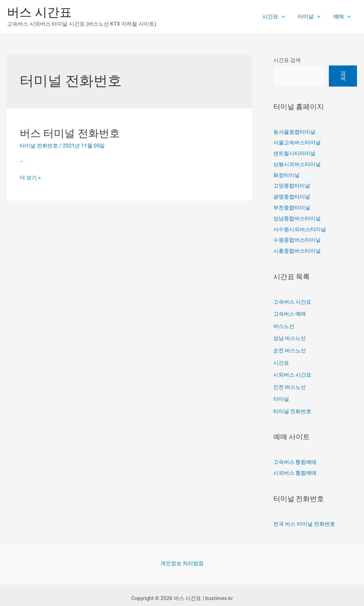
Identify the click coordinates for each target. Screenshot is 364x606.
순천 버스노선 (290, 346)
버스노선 (284, 322)
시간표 (280, 17)
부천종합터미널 (292, 206)
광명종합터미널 (292, 195)
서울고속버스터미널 (297, 143)
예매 (343, 17)
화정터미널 (286, 174)
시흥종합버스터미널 (297, 248)
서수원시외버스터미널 (300, 227)
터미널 (313, 17)
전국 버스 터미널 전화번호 (304, 517)
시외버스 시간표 (292, 370)
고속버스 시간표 (292, 299)
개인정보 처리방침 (182, 557)
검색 (343, 76)
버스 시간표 (39, 12)
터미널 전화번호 (39, 146)
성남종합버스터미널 (297, 216)
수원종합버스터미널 (297, 238)
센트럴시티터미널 (294, 153)
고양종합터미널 (292, 185)
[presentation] (288, 17)
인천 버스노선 (290, 382)
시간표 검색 (287, 60)
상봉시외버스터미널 (297, 164)
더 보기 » (30, 178)
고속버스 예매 (290, 310)
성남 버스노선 (290, 334)
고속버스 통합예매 (295, 456)
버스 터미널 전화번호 (70, 133)
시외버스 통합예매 (295, 467)
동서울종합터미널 (294, 132)
